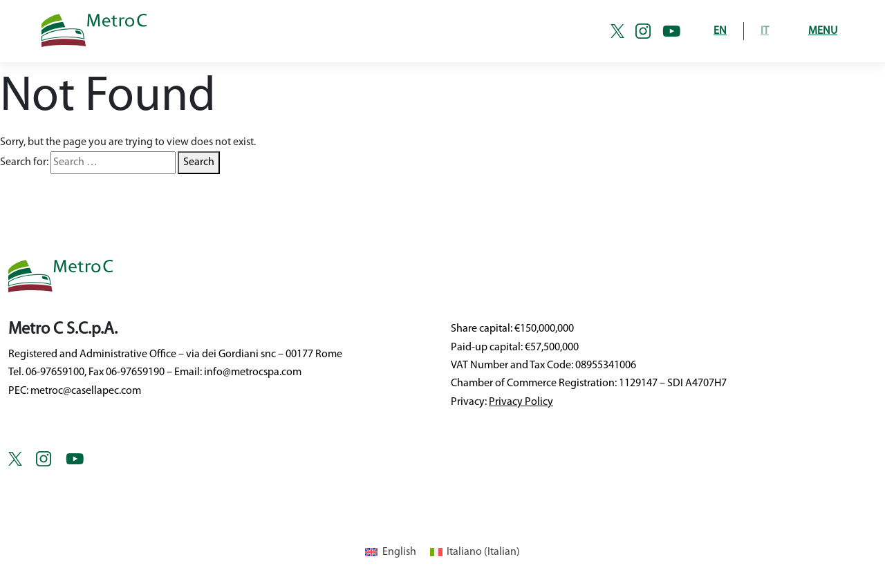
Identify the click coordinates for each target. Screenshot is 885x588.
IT (765, 31)
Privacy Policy (521, 402)
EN (720, 31)
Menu (823, 31)
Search (199, 162)
